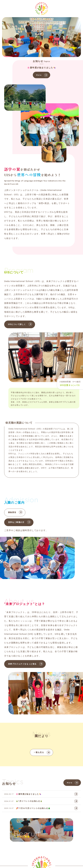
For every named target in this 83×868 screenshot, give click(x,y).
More (39, 75)
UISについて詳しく (17, 324)
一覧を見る (39, 752)
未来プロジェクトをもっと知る (22, 664)
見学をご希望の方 (16, 522)
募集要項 (12, 512)
